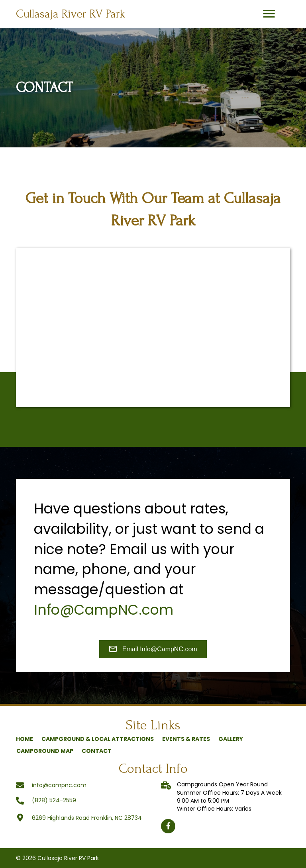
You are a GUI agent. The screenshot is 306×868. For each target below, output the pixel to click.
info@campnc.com (59, 785)
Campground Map (45, 751)
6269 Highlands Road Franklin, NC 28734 (87, 818)
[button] (269, 14)
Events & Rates (186, 739)
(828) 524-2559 (54, 800)
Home (25, 739)
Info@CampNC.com (104, 610)
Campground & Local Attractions (98, 739)
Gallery (231, 739)
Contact (97, 751)
